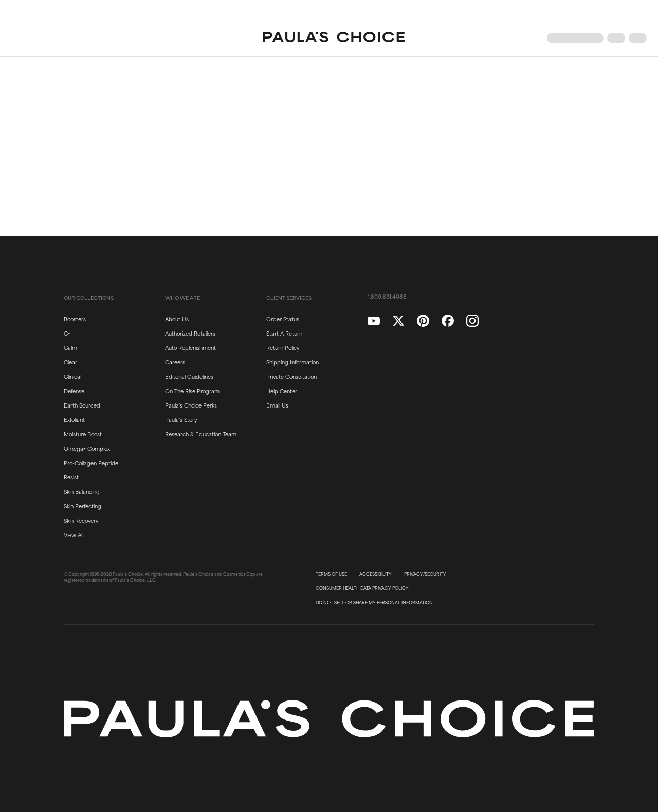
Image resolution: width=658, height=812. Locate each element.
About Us (177, 319)
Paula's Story (181, 419)
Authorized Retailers (190, 333)
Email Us (277, 405)
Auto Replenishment (190, 347)
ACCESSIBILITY (376, 574)
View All (74, 534)
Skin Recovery (81, 520)
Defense (74, 391)
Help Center (282, 391)
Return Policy (283, 347)
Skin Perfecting (83, 506)
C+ (67, 333)
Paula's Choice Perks (191, 405)
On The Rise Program (192, 391)
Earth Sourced (82, 405)
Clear (70, 362)
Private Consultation (291, 376)
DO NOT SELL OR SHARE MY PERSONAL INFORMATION (374, 603)
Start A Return (284, 333)
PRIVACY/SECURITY (425, 574)
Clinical (72, 376)
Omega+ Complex (87, 448)
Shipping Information (293, 362)
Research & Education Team (201, 434)
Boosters (75, 319)
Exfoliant (74, 419)
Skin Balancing (82, 491)
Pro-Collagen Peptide (91, 463)
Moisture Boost (83, 434)
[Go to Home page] (334, 38)
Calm (70, 347)
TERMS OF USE (331, 574)
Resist (71, 477)
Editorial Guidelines (189, 376)
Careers (175, 362)
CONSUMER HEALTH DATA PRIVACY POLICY (362, 588)
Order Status (283, 319)
